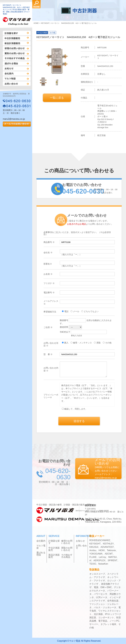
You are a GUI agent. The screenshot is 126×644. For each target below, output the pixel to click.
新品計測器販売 (17, 43)
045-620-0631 (17, 106)
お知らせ (17, 69)
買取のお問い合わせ (17, 53)
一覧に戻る (57, 98)
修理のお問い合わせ (17, 48)
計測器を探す (17, 33)
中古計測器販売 (17, 38)
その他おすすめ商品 (17, 58)
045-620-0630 (17, 101)
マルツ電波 (41, 547)
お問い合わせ (17, 84)
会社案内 (17, 74)
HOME (36, 23)
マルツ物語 (17, 79)
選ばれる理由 (17, 63)
